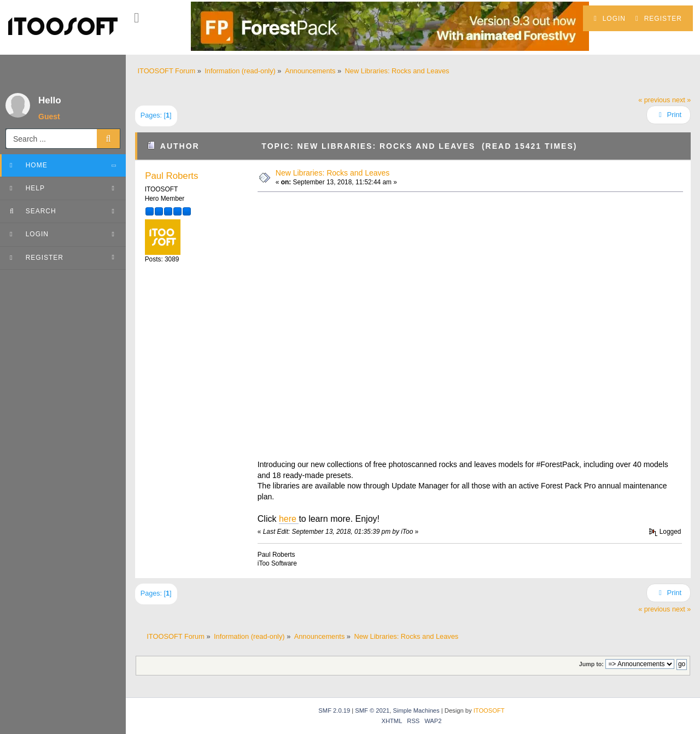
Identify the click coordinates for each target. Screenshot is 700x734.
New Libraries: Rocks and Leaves (333, 173)
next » (681, 100)
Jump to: (591, 664)
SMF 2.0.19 (334, 710)
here (289, 519)
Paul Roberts (171, 176)
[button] (136, 18)
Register (659, 19)
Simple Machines (416, 710)
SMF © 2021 (372, 710)
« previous (654, 100)
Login (610, 19)
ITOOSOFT (489, 710)
